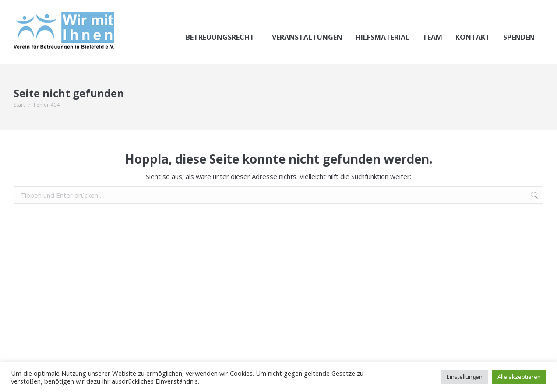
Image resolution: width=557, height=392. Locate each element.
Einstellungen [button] (465, 377)
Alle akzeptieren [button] (519, 377)
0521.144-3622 (46, 8)
